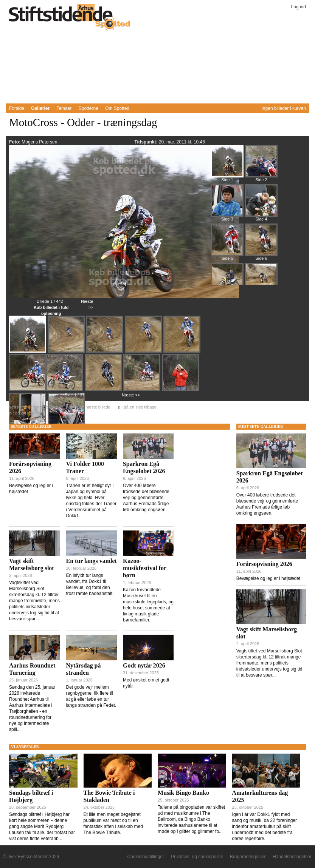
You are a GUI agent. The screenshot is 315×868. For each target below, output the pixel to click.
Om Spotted (117, 108)
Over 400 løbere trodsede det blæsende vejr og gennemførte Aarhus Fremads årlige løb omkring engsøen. (146, 498)
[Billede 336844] (261, 282)
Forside (17, 108)
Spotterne (88, 108)
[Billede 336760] (28, 352)
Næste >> (131, 395)
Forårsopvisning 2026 (264, 564)
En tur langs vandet (91, 561)
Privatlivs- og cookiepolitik (197, 857)
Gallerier (40, 108)
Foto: (15, 142)
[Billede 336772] (261, 165)
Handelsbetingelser (292, 857)
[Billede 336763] (144, 352)
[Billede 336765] (28, 390)
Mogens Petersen (39, 142)
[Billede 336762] (106, 352)
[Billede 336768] (143, 390)
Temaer (64, 108)
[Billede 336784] (227, 204)
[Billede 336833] (227, 282)
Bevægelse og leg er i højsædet (268, 578)
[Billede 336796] (261, 204)
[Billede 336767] (65, 390)
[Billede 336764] (183, 352)
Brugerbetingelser (248, 857)
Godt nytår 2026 (144, 665)
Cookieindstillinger (145, 857)
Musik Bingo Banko (183, 793)
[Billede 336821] (261, 243)
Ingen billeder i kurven (284, 108)
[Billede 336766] (104, 390)
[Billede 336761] (67, 352)
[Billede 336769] (181, 390)
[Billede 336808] (227, 243)
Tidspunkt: (146, 142)
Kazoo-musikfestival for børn (145, 568)
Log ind (299, 7)
